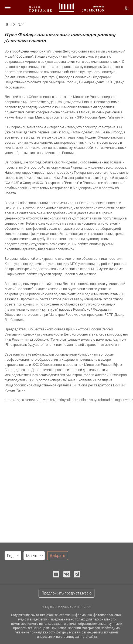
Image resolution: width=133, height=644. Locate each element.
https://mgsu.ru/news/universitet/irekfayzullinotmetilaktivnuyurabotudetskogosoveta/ (69, 400)
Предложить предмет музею (66, 593)
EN (127, 8)
